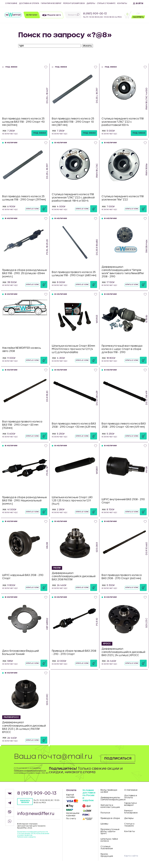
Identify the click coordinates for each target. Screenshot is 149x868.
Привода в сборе (110, 818)
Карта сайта (131, 856)
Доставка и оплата (29, 3)
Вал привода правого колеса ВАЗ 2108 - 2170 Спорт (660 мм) (122, 577)
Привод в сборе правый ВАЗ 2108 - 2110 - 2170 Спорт (74, 652)
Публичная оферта (26, 837)
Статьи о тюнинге (106, 3)
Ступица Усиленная (107, 848)
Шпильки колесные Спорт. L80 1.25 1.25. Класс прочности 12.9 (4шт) (72, 501)
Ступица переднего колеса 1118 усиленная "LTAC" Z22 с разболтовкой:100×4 (123, 122)
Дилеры (91, 3)
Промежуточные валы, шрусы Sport (110, 831)
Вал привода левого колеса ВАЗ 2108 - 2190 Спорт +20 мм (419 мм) (124, 425)
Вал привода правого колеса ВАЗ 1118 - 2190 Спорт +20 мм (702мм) (22, 425)
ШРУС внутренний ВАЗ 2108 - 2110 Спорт (123, 501)
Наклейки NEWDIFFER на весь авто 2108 (22, 350)
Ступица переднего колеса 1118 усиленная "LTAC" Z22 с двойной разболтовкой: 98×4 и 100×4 (73, 198)
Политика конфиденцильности (33, 832)
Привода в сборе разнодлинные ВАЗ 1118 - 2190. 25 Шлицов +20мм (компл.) (25, 273)
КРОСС (107, 644)
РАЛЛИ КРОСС (12, 717)
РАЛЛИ (57, 568)
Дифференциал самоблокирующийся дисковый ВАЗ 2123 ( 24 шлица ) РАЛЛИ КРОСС (24, 727)
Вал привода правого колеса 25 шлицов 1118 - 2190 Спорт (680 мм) (74, 274)
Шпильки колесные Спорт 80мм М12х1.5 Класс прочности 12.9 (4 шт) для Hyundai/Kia (73, 349)
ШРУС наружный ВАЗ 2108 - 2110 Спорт (23, 577)
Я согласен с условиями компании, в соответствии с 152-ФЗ (31, 771)
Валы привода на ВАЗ (109, 791)
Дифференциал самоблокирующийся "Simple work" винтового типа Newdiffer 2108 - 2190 (123, 272)
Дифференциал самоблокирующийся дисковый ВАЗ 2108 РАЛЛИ (74, 576)
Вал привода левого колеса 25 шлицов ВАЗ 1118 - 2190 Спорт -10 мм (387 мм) (73, 122)
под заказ (40, 133)
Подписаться (118, 758)
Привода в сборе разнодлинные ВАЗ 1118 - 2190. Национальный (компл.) (25, 501)
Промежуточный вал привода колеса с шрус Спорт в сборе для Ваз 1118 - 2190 (122, 349)
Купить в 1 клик (32, 209)
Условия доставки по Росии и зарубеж (89, 795)
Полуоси (105, 813)
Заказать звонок (25, 802)
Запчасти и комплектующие (110, 806)
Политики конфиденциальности (30, 771)
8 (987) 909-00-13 (95, 14)
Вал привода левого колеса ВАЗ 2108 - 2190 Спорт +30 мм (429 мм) (74, 425)
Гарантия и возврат (51, 3)
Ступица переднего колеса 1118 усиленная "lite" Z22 (123, 198)
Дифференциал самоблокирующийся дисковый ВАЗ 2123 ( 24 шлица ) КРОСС (123, 652)
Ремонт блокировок (74, 3)
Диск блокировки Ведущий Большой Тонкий (21, 652)
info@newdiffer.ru (36, 814)
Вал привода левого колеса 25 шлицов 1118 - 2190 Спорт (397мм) (24, 198)
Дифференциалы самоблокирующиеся (110, 799)
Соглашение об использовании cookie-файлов (33, 834)
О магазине (11, 3)
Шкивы (104, 824)
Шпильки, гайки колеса (109, 840)
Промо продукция (107, 855)
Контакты (122, 3)
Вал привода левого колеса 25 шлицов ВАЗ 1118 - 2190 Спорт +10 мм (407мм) (23, 122)
